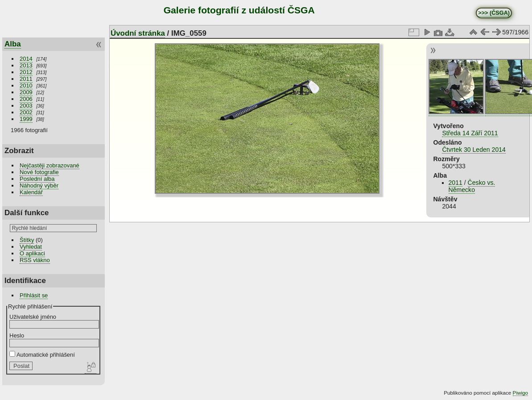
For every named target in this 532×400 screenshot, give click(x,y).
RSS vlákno (35, 260)
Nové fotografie (39, 172)
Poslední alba (37, 179)
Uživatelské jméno (33, 317)
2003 (26, 106)
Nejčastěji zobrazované (49, 165)
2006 (26, 99)
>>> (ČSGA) (494, 13)
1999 (26, 119)
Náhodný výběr (39, 185)
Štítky (27, 240)
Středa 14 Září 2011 (470, 133)
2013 (26, 65)
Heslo (17, 335)
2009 (26, 92)
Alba (13, 44)
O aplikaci (32, 253)
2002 (26, 112)
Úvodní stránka (138, 33)
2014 (26, 59)
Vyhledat (31, 247)
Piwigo (520, 393)
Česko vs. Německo (472, 186)
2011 (26, 79)
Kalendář (31, 192)
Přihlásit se (34, 295)
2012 (26, 72)
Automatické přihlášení (42, 355)
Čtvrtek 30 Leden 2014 (474, 150)
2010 (26, 85)
